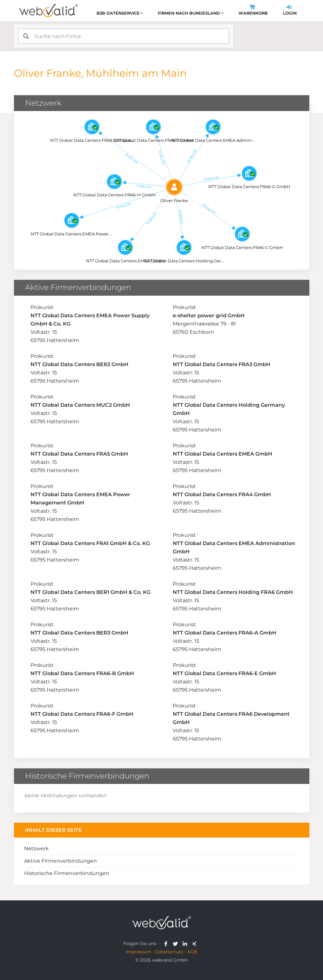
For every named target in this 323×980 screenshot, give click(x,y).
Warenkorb (253, 11)
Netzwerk (37, 848)
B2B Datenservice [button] (118, 13)
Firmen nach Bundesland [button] (189, 13)
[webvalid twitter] (177, 944)
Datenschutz (169, 952)
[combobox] (124, 36)
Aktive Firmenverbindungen (61, 861)
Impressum (138, 952)
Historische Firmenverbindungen (67, 873)
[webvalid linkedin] (186, 944)
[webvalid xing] (195, 944)
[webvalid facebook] (167, 944)
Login (290, 11)
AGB (192, 952)
